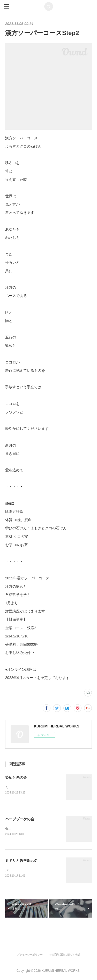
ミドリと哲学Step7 (21, 861)
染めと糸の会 (16, 777)
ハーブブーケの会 (20, 819)
